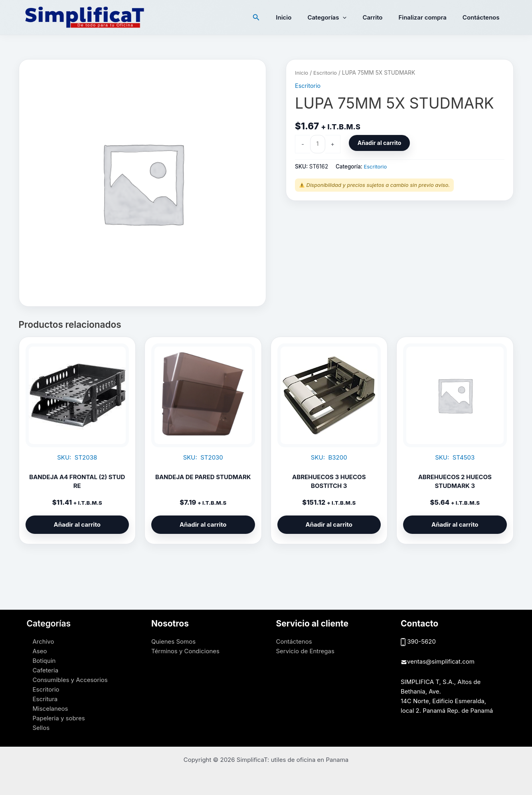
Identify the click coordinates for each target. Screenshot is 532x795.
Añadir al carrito (382, 143)
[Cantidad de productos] (318, 144)
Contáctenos (483, 17)
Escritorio (326, 73)
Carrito (382, 17)
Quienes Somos (173, 641)
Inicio (302, 17)
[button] (276, 17)
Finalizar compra (428, 17)
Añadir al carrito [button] (77, 524)
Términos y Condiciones (185, 651)
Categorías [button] (341, 18)
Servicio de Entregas (305, 651)
